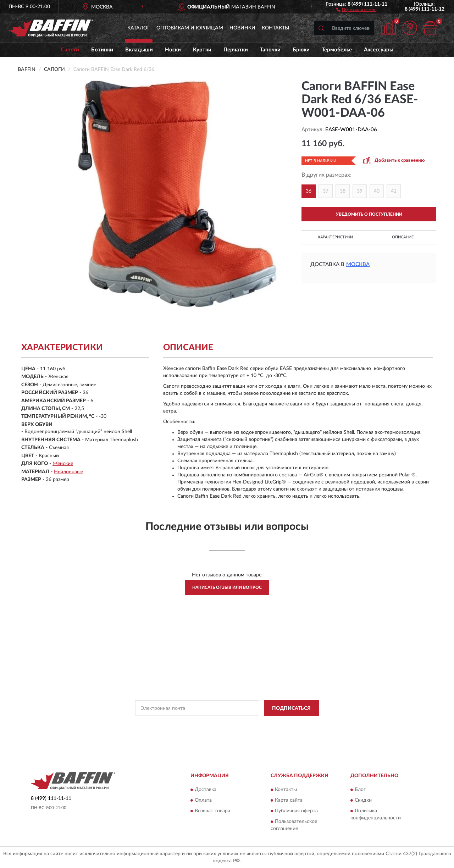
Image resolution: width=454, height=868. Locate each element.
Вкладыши (139, 50)
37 (326, 191)
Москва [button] (358, 264)
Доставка (206, 790)
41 (394, 191)
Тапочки (270, 50)
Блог (360, 790)
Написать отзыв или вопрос (227, 587)
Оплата (203, 800)
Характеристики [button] (335, 237)
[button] (356, 9)
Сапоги (70, 50)
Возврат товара (212, 811)
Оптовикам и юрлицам (190, 28)
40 (377, 191)
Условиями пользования (290, 724)
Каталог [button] (139, 28)
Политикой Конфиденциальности (227, 724)
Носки (173, 50)
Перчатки (236, 50)
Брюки (301, 50)
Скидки (363, 800)
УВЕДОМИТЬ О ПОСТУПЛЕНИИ (369, 214)
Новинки (242, 28)
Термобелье (337, 50)
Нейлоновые (68, 472)
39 (360, 191)
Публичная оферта (296, 811)
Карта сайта (289, 800)
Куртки (202, 50)
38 (343, 191)
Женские (63, 464)
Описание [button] (403, 237)
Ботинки (102, 50)
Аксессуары (379, 50)
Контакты (276, 28)
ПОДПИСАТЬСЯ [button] (291, 708)
